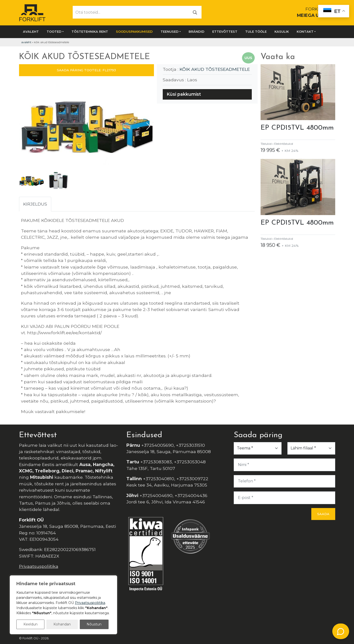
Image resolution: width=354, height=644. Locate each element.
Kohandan (62, 624)
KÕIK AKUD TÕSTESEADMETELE (215, 69)
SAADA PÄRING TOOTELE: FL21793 (86, 70)
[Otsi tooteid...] (131, 12)
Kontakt (305, 31)
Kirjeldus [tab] (35, 204)
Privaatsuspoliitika (39, 566)
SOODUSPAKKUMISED (134, 31)
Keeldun (30, 624)
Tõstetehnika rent (90, 31)
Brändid (197, 31)
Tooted (54, 31)
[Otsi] (195, 12)
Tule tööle (256, 31)
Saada (323, 514)
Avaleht (31, 31)
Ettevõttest (225, 31)
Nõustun (94, 624)
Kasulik (282, 31)
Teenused (170, 31)
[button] (148, 126)
